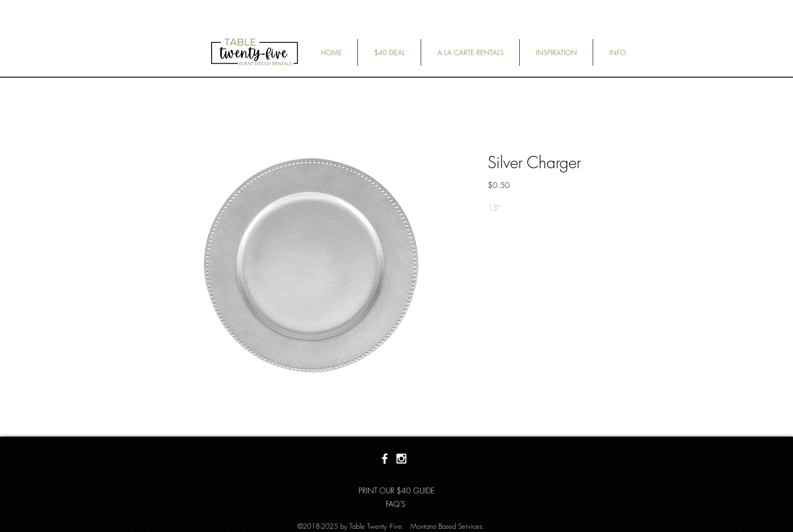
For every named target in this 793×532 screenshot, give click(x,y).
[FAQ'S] (396, 504)
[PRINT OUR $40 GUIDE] (396, 491)
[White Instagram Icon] (401, 459)
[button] (389, 53)
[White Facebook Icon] (385, 459)
